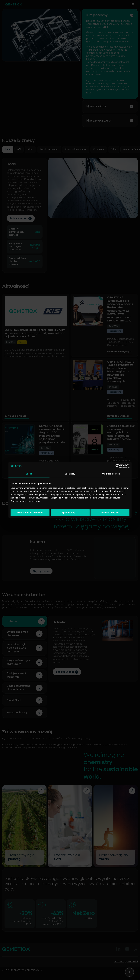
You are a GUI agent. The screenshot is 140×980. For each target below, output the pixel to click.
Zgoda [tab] (29, 474)
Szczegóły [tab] (70, 474)
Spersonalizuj (70, 513)
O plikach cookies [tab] (111, 474)
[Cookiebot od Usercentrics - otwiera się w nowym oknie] (118, 466)
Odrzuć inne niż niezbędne (30, 513)
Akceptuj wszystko (110, 513)
